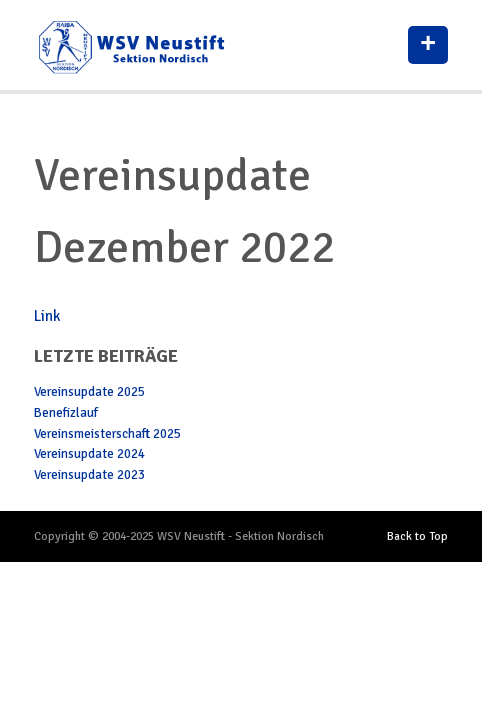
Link (47, 316)
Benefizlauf (66, 413)
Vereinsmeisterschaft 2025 (107, 434)
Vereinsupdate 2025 (89, 392)
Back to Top (417, 536)
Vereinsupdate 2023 (89, 475)
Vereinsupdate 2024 (89, 454)
